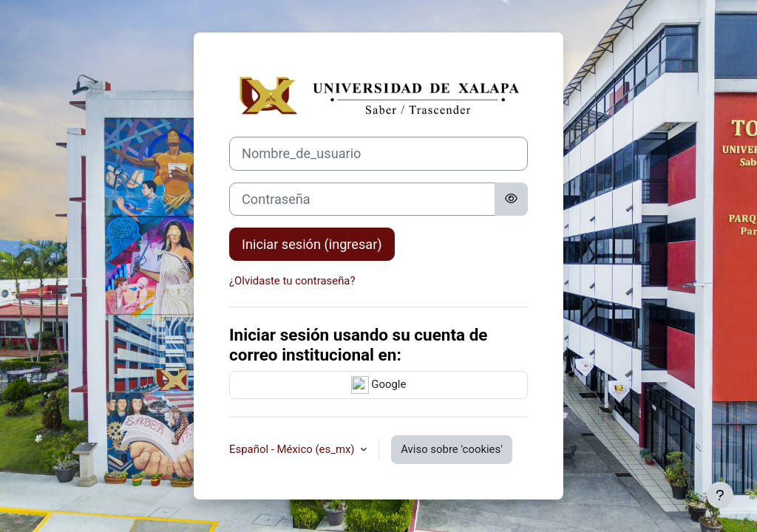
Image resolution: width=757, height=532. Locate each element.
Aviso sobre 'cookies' (452, 449)
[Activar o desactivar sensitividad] (511, 199)
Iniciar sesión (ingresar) (312, 244)
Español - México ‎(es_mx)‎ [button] (293, 449)
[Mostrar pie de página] (720, 495)
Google (379, 385)
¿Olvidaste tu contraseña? (292, 281)
